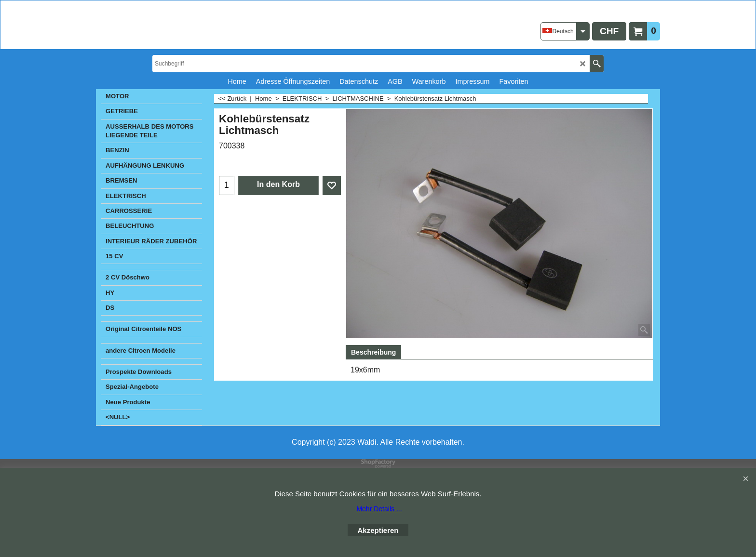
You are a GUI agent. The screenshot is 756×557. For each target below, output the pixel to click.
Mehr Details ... (379, 509)
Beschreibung (373, 352)
